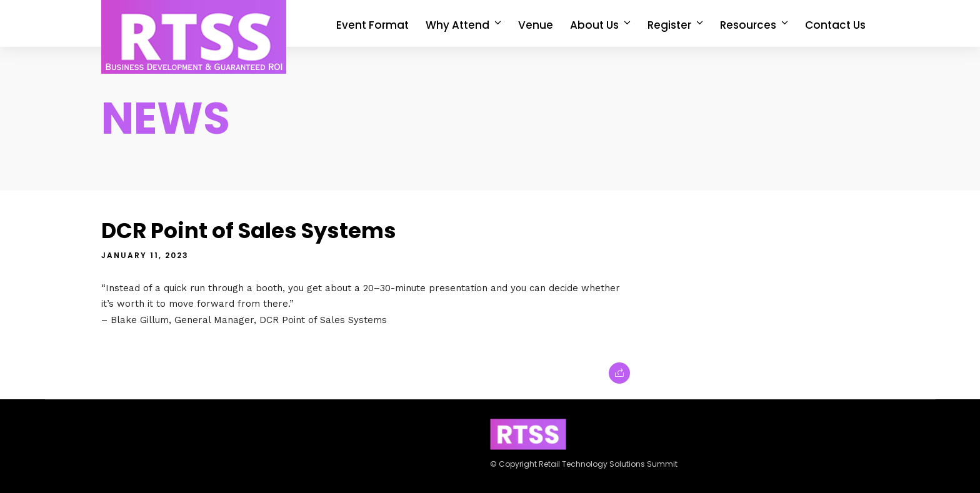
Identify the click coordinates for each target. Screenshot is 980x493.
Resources (748, 25)
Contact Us (835, 25)
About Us (594, 25)
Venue (536, 25)
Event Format (372, 25)
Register (669, 25)
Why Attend (457, 25)
